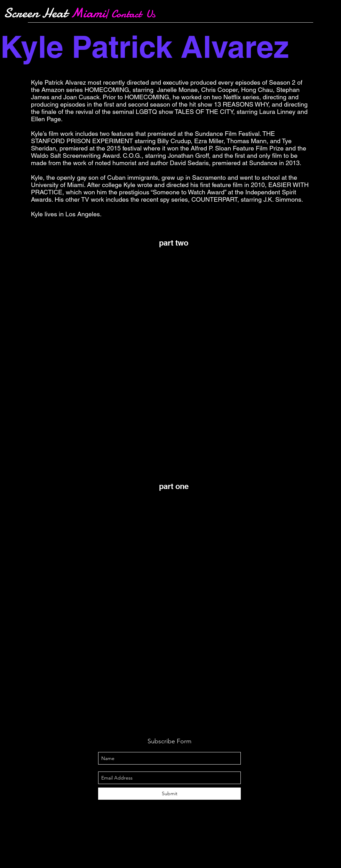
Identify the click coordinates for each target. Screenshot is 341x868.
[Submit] (169, 794)
